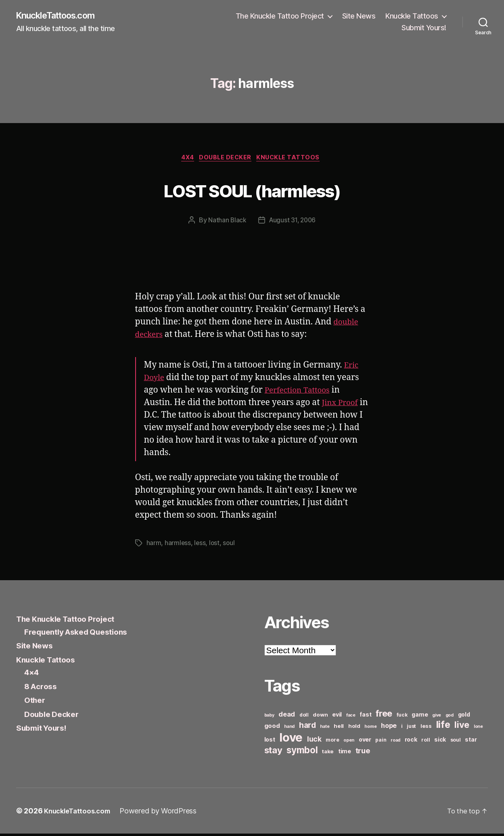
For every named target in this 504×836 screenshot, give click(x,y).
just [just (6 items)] (411, 728)
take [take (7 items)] (328, 754)
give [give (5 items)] (437, 718)
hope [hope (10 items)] (389, 728)
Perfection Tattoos (301, 392)
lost (215, 545)
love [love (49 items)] (291, 740)
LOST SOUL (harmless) (252, 191)
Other (36, 702)
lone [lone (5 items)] (478, 729)
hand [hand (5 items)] (289, 729)
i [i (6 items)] (402, 728)
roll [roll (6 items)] (426, 742)
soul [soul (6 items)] (456, 742)
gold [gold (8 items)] (464, 717)
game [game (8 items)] (420, 717)
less (200, 545)
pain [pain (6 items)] (381, 742)
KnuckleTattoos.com (61, 16)
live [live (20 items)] (462, 727)
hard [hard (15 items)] (307, 727)
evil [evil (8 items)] (337, 717)
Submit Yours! (424, 28)
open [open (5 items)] (349, 743)
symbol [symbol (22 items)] (302, 752)
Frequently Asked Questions (82, 634)
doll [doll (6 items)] (304, 717)
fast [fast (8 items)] (365, 717)
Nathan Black (226, 223)
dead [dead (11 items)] (287, 717)
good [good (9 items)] (272, 728)
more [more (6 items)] (332, 742)
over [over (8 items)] (365, 742)
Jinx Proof (342, 405)
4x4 (185, 160)
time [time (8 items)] (345, 753)
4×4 (32, 674)
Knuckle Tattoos (412, 16)
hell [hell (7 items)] (339, 728)
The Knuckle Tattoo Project (280, 16)
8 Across (42, 688)
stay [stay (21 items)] (273, 752)
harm (154, 545)
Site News (359, 16)
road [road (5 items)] (395, 743)
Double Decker (226, 160)
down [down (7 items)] (320, 717)
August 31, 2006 (293, 223)
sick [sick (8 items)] (440, 742)
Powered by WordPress (164, 813)
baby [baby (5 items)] (269, 718)
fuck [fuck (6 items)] (402, 717)
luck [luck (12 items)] (314, 741)
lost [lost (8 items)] (270, 742)
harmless (178, 545)
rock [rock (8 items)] (411, 742)
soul (230, 545)
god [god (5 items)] (450, 718)
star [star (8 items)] (471, 742)
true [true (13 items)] (363, 753)
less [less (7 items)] (426, 728)
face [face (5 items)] (351, 718)
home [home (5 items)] (370, 729)
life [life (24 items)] (443, 727)
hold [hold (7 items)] (354, 728)
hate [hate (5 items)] (325, 729)
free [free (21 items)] (384, 716)
